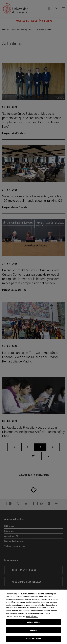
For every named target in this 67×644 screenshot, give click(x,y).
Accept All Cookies (33, 639)
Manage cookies (33, 622)
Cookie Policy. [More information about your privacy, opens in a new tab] (32, 616)
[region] (33, 617)
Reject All (33, 630)
